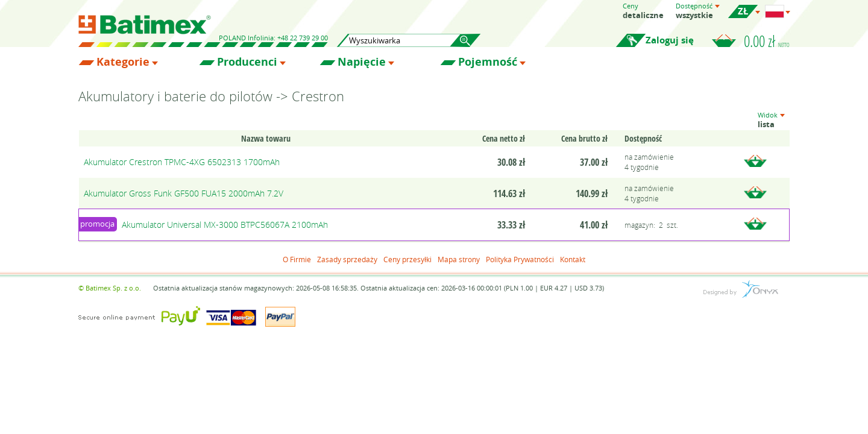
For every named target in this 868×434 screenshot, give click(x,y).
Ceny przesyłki (407, 259)
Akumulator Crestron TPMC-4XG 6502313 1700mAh (182, 162)
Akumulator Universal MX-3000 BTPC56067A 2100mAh (225, 225)
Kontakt (573, 259)
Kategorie (123, 62)
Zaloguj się (670, 40)
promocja (97, 224)
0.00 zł (767, 41)
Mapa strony (459, 259)
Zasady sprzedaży (347, 259)
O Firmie (297, 259)
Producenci (247, 62)
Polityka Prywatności (520, 259)
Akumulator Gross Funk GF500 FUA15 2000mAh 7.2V (184, 193)
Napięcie (362, 62)
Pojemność (488, 62)
